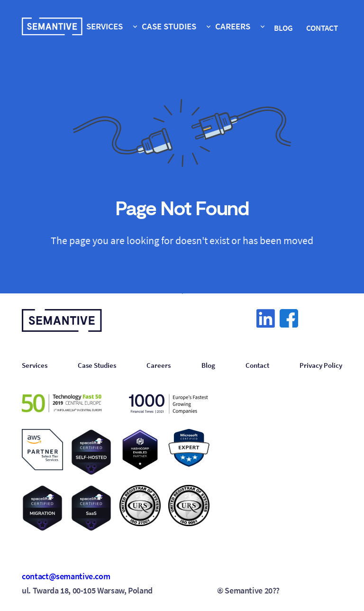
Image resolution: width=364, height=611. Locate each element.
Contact (257, 365)
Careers (159, 365)
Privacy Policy (321, 365)
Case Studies (97, 365)
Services (35, 365)
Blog (208, 365)
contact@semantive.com (66, 576)
